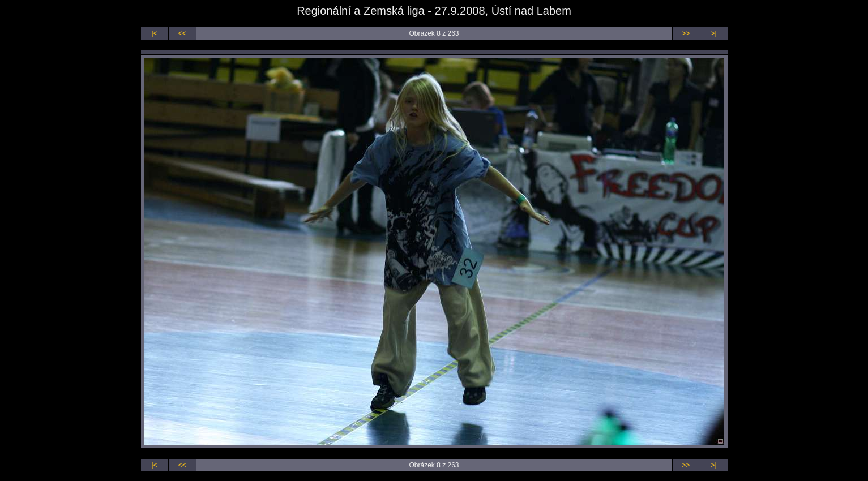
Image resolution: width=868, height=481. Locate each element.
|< (154, 33)
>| (713, 33)
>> (686, 33)
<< (182, 33)
